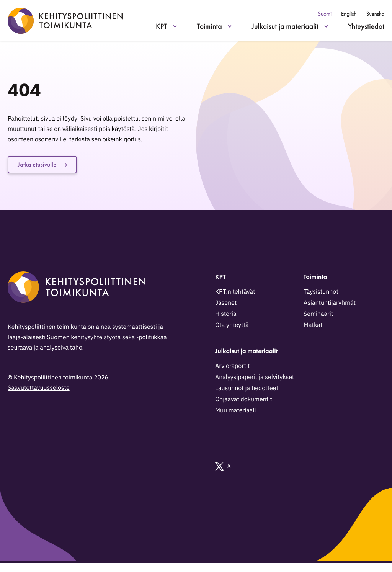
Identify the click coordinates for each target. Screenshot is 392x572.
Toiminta (209, 26)
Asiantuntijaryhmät (330, 304)
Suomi (325, 14)
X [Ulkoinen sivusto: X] (223, 468)
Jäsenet (226, 304)
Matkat (313, 327)
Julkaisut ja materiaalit (285, 26)
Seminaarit (318, 315)
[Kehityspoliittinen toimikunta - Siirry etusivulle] (65, 21)
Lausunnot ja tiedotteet (247, 390)
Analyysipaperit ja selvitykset (255, 379)
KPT (162, 26)
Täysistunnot (321, 293)
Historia (226, 315)
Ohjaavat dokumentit (244, 401)
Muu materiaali (235, 412)
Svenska (375, 14)
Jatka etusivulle (47, 165)
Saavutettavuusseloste (39, 389)
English (349, 14)
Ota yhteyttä (232, 327)
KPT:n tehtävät (235, 293)
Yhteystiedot (366, 26)
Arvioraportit (232, 368)
